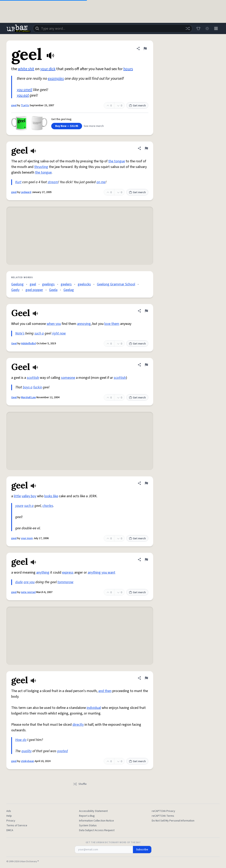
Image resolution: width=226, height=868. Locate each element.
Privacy (11, 821)
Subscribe (142, 850)
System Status (88, 826)
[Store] (198, 28)
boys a (28, 387)
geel (14, 105)
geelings (48, 284)
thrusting (41, 167)
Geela (53, 290)
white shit (26, 69)
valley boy (29, 496)
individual (94, 708)
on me (101, 182)
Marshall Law (28, 397)
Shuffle (80, 784)
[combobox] (113, 28)
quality (27, 751)
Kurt (18, 182)
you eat (23, 95)
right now (59, 333)
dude (19, 582)
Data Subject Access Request (97, 830)
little (17, 496)
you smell (25, 90)
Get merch (137, 106)
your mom (27, 538)
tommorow (65, 582)
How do (21, 740)
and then (105, 691)
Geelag (69, 290)
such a (39, 333)
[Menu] (216, 28)
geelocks (84, 284)
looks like (51, 496)
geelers (66, 284)
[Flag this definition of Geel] (146, 311)
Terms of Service (17, 826)
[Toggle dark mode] (207, 28)
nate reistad (28, 592)
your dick (48, 69)
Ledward (26, 192)
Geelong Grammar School (116, 284)
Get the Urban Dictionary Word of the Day (113, 843)
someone (68, 378)
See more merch (94, 126)
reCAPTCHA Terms (163, 816)
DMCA (10, 830)
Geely (15, 290)
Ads (9, 811)
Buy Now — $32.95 (67, 126)
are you (29, 582)
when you (54, 324)
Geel (14, 344)
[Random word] (188, 28)
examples (56, 79)
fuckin (38, 387)
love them (112, 324)
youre (19, 506)
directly (78, 725)
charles (48, 506)
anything (43, 572)
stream (53, 182)
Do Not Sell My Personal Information (173, 821)
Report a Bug (87, 816)
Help (9, 816)
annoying (84, 324)
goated (62, 751)
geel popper (34, 290)
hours (128, 69)
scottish (33, 378)
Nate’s (20, 333)
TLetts (25, 105)
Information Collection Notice (96, 821)
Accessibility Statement (93, 811)
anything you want (101, 572)
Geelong (17, 284)
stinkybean (27, 761)
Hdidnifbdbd (28, 344)
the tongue (117, 161)
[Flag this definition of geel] (145, 49)
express (68, 572)
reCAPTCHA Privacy (163, 811)
